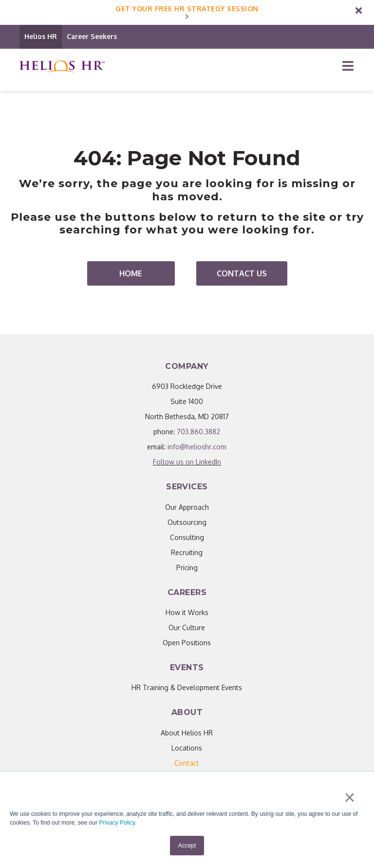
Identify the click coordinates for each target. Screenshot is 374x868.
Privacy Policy (117, 823)
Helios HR (41, 36)
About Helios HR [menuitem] (187, 733)
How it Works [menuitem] (187, 612)
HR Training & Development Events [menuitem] (187, 687)
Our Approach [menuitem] (187, 507)
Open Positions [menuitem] (187, 643)
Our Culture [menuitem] (187, 627)
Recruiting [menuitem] (187, 552)
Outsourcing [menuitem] (187, 522)
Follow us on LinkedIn (187, 462)
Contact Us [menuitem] (242, 273)
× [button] (349, 797)
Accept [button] (187, 846)
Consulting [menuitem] (187, 537)
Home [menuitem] (131, 273)
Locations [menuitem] (187, 748)
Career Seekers (92, 36)
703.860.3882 (198, 432)
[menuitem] (187, 763)
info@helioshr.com (197, 447)
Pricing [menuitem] (187, 568)
